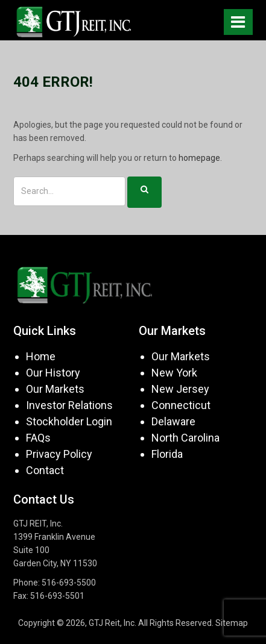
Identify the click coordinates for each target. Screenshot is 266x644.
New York (174, 373)
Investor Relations (69, 405)
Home (41, 356)
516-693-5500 (69, 583)
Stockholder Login (69, 421)
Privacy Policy (59, 454)
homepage (199, 158)
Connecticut (181, 405)
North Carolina (185, 438)
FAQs (38, 438)
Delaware (173, 421)
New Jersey (180, 389)
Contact (45, 470)
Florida (167, 454)
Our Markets (55, 389)
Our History (53, 373)
